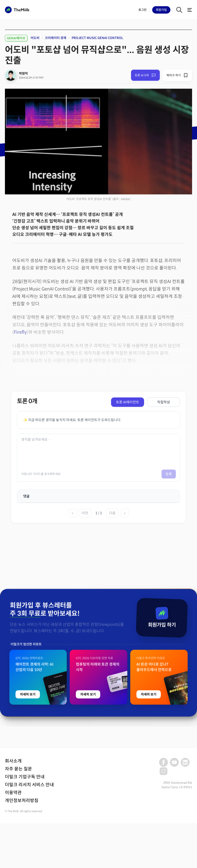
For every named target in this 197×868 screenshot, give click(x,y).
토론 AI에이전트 (128, 402)
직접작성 (164, 402)
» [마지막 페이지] (125, 513)
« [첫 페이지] (73, 513)
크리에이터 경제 (56, 38)
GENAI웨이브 (16, 38)
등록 (169, 474)
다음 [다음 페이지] (112, 513)
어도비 (35, 38)
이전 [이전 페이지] (85, 513)
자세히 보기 (28, 830)
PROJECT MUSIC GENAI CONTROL (97, 38)
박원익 (23, 73)
